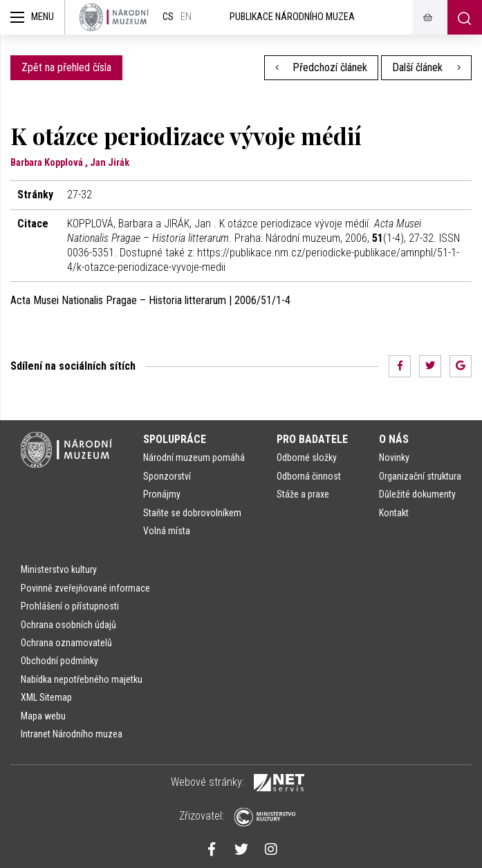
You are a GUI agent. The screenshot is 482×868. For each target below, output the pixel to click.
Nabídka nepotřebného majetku (82, 679)
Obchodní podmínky (59, 661)
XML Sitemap (46, 697)
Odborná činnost (309, 476)
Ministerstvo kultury (59, 569)
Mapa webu (43, 716)
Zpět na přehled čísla (66, 67)
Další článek (426, 67)
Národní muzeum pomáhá (194, 457)
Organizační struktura (420, 476)
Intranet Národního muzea (72, 734)
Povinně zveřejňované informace (85, 588)
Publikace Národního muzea (292, 17)
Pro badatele (312, 439)
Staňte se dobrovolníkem (192, 513)
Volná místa (167, 531)
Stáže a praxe (303, 494)
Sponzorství (167, 476)
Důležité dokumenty (417, 494)
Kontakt (394, 513)
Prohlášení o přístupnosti (70, 606)
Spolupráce (175, 439)
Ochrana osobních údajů (68, 625)
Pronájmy (162, 494)
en (186, 17)
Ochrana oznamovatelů (66, 643)
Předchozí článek (322, 67)
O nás (394, 439)
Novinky (394, 457)
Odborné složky (307, 457)
